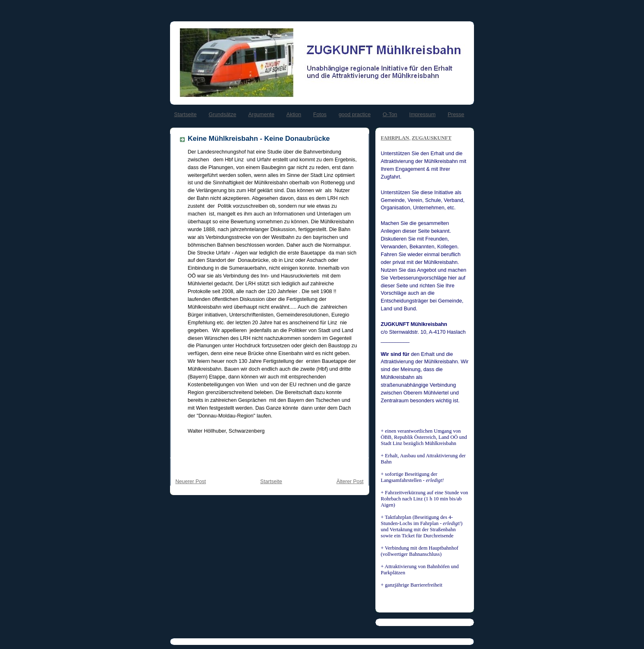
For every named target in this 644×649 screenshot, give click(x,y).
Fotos (320, 114)
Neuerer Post (191, 482)
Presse (456, 114)
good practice (354, 114)
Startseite (185, 114)
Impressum (422, 114)
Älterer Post (350, 482)
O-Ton (390, 114)
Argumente (261, 114)
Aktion (294, 114)
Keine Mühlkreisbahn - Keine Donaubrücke (259, 139)
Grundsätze (222, 114)
